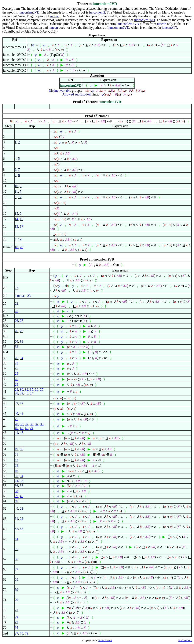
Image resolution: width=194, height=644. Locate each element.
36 (37, 390)
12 (20, 197)
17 (22, 226)
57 (22, 486)
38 (17, 393)
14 (17, 219)
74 (17, 627)
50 (22, 449)
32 (17, 347)
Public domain (105, 641)
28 (17, 390)
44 (22, 414)
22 (17, 288)
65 (17, 549)
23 (29, 296)
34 (22, 358)
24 (32, 393)
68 (17, 579)
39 (22, 393)
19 (20, 239)
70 (17, 600)
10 (17, 186)
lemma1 (20, 296)
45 (27, 428)
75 (22, 633)
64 (17, 539)
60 (17, 501)
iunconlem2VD (29, 12)
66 (17, 559)
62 (17, 529)
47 (22, 433)
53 (17, 465)
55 (17, 476)
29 (22, 331)
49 (17, 449)
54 (22, 476)
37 (42, 390)
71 (17, 610)
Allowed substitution (76, 94)
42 (22, 403)
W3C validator (185, 641)
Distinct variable (60, 91)
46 (17, 428)
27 (22, 321)
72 (27, 633)
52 (17, 460)
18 (17, 247)
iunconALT (169, 28)
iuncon (55, 16)
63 (22, 529)
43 (22, 428)
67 (17, 569)
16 (22, 219)
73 (17, 622)
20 (22, 247)
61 (17, 519)
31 (22, 342)
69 (17, 590)
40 (27, 393)
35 (32, 390)
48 (17, 508)
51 (17, 454)
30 (22, 390)
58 (17, 491)
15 (17, 214)
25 (17, 311)
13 (17, 226)
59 (17, 496)
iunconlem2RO (144, 20)
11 (16, 192)
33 (22, 481)
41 (17, 433)
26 (17, 321)
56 (17, 486)
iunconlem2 (97, 12)
